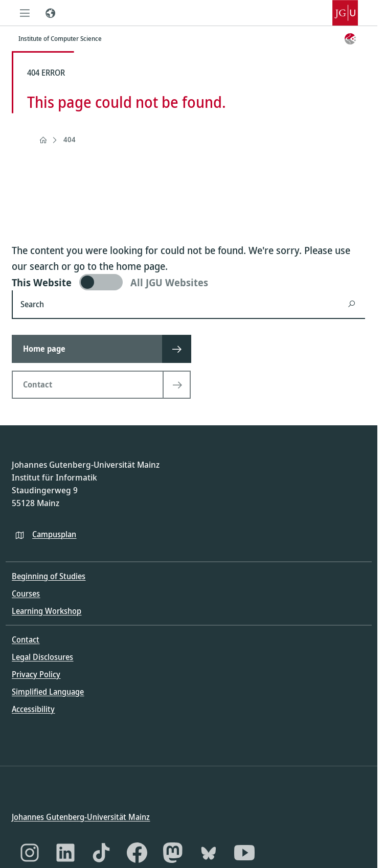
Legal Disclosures (42, 657)
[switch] (188, 282)
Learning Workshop (47, 611)
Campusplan (54, 534)
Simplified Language (48, 692)
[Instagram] (30, 853)
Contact (26, 639)
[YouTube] (244, 853)
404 (70, 139)
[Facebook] (137, 853)
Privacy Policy (36, 674)
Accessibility (33, 709)
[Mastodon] (173, 853)
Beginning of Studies (49, 576)
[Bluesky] (209, 853)
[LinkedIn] (65, 853)
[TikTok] (101, 853)
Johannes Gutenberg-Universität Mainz (81, 816)
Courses (26, 593)
